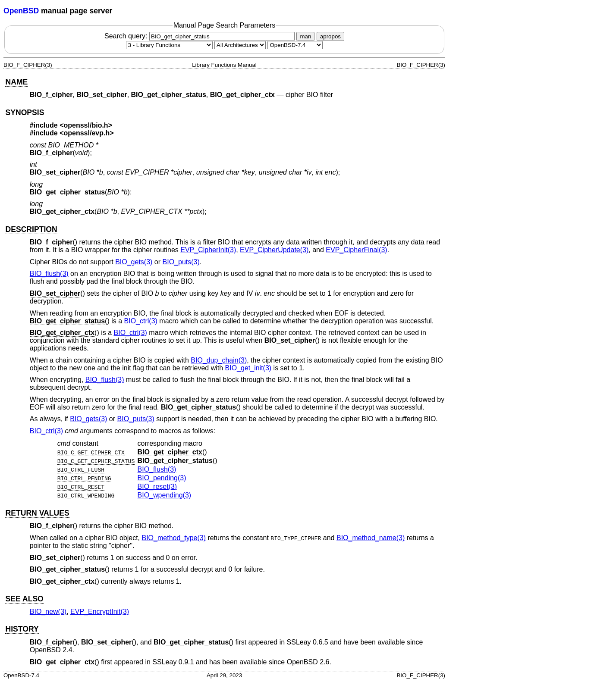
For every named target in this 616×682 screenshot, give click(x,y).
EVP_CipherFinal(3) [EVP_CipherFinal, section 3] (356, 250)
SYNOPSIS (25, 113)
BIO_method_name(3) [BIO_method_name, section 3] (371, 538)
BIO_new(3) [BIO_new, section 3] (48, 612)
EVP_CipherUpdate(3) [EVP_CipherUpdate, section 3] (274, 250)
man (305, 36)
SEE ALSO (24, 599)
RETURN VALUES (37, 513)
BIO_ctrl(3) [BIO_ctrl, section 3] (141, 321)
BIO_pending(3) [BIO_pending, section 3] (162, 478)
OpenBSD (21, 11)
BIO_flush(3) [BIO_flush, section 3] (49, 274)
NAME (16, 82)
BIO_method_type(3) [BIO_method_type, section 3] (174, 538)
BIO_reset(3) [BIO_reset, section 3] (157, 486)
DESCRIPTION (31, 229)
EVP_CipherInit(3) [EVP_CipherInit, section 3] (208, 250)
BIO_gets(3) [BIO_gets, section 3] (134, 262)
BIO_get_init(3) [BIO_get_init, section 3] (248, 368)
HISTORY (22, 629)
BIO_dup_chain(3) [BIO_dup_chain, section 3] (219, 360)
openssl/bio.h (86, 125)
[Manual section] (169, 45)
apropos (330, 36)
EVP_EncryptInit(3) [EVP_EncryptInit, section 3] (100, 612)
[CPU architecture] (240, 45)
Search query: (201, 36)
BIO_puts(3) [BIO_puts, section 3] (181, 262)
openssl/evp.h (87, 133)
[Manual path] (295, 45)
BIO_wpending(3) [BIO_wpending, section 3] (165, 495)
